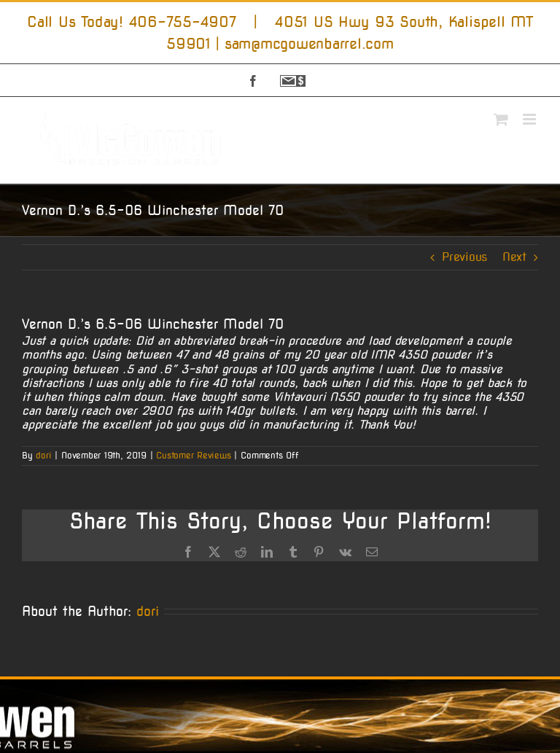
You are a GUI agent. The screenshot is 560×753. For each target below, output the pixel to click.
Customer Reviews (193, 455)
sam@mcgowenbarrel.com (309, 44)
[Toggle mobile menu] (530, 119)
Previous (464, 257)
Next (514, 257)
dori (43, 455)
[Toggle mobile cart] (501, 119)
